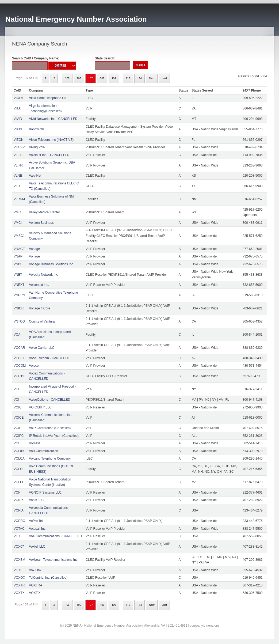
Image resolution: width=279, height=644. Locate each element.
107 (91, 78)
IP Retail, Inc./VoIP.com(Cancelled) (54, 436)
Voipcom (35, 366)
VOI (16, 400)
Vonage (34, 249)
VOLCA (19, 459)
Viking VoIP (37, 147)
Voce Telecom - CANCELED (49, 358)
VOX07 (19, 547)
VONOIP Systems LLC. (45, 493)
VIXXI (18, 129)
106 (79, 78)
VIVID (18, 119)
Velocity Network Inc (43, 275)
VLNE (18, 176)
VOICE (19, 418)
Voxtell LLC (37, 547)
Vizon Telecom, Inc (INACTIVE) (51, 140)
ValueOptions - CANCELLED (49, 400)
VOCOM (20, 366)
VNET (18, 275)
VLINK (18, 165)
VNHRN (19, 295)
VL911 (18, 155)
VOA (17, 335)
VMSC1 (19, 236)
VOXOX (19, 578)
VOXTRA (35, 585)
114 (139, 78)
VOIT (17, 443)
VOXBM (19, 560)
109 (114, 78)
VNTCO (19, 321)
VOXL (18, 570)
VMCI (18, 223)
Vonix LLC (36, 500)
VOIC (18, 407)
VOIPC (19, 436)
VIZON (19, 140)
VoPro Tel (36, 521)
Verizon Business (41, 223)
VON (17, 493)
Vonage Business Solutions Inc (51, 264)
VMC (17, 212)
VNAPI (18, 256)
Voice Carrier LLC (42, 348)
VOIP (18, 428)
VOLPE (19, 482)
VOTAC (19, 529)
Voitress (35, 443)
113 (128, 78)
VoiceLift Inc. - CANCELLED (49, 155)
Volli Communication (43, 451)
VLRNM (19, 199)
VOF (17, 389)
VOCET (19, 358)
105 (67, 78)
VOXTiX (35, 593)
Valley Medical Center (44, 212)
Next (152, 78)
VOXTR (19, 585)
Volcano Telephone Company (50, 459)
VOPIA (19, 510)
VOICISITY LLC (40, 407)
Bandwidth (36, 129)
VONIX (19, 500)
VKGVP (19, 147)
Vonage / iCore (39, 308)
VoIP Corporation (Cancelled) (50, 428)
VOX (17, 536)
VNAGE (19, 249)
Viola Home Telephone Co (47, 98)
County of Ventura (42, 321)
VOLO (18, 469)
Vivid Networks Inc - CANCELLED (53, 119)
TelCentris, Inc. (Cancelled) (48, 578)
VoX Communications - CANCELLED (55, 536)
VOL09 (19, 451)
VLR (17, 186)
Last (164, 78)
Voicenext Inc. (39, 285)
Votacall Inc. (38, 529)
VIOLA (18, 98)
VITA (17, 108)
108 (102, 78)
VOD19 (19, 376)
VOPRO (19, 521)
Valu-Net (35, 176)
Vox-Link (35, 570)
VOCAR (19, 348)
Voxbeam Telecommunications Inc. (54, 560)
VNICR (19, 308)
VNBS (18, 264)
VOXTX (19, 593)
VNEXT (19, 285)
